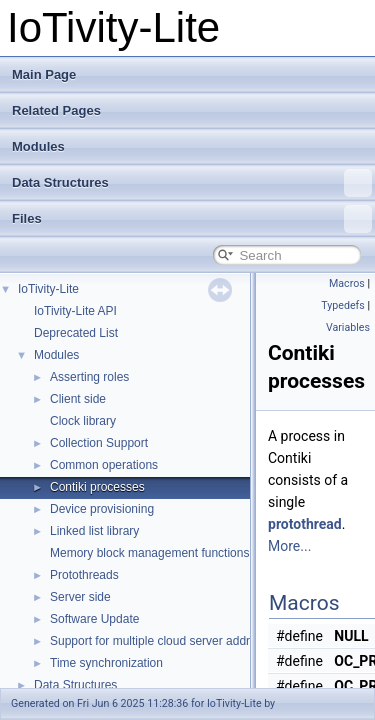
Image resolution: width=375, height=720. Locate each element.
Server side (80, 597)
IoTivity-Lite (48, 289)
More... (289, 546)
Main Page (44, 74)
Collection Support (99, 443)
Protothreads (84, 575)
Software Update (94, 619)
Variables (348, 327)
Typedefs (343, 305)
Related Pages (56, 110)
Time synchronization (106, 663)
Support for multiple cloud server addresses (165, 641)
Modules (38, 146)
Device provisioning (102, 509)
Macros (347, 283)
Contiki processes (97, 487)
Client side (78, 399)
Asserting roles (89, 377)
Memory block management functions (149, 553)
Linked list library (94, 531)
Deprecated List (76, 333)
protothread (305, 524)
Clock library (83, 421)
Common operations (104, 465)
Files (192, 219)
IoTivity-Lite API (75, 311)
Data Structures (192, 183)
